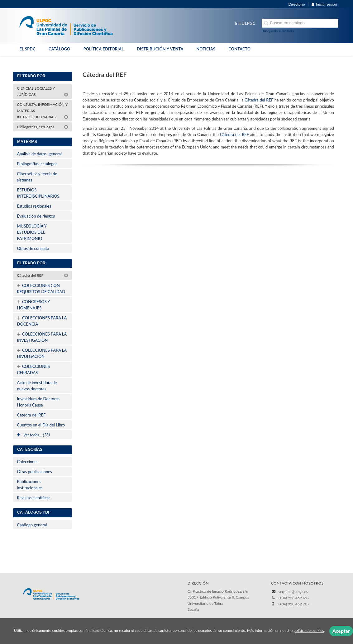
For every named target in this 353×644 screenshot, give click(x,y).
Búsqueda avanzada (278, 31)
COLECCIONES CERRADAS (33, 369)
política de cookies (309, 631)
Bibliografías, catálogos (43, 127)
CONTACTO (239, 49)
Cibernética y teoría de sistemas (37, 177)
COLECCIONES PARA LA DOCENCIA (42, 320)
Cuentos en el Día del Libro (41, 425)
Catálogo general (32, 525)
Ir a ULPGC (245, 23)
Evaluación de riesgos (36, 216)
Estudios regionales (34, 206)
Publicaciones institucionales (30, 485)
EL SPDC (28, 49)
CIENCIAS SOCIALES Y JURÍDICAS (43, 91)
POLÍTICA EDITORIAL (104, 49)
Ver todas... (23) (33, 435)
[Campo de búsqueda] (300, 23)
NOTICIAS (206, 49)
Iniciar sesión (324, 4)
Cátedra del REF (43, 275)
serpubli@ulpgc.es (293, 592)
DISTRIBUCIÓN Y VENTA (160, 49)
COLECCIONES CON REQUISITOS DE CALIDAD (41, 288)
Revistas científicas (34, 498)
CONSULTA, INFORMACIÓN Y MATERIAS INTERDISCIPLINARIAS (43, 111)
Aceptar (341, 631)
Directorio (297, 4)
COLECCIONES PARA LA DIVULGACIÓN (42, 353)
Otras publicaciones (35, 472)
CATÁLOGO (60, 49)
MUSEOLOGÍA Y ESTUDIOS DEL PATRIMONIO (32, 232)
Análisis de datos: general (40, 154)
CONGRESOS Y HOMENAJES (34, 304)
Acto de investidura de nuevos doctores (37, 386)
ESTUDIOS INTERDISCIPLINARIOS (38, 193)
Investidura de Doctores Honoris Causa (38, 402)
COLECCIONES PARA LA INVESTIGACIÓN (42, 336)
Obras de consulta (33, 248)
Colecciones (28, 462)
